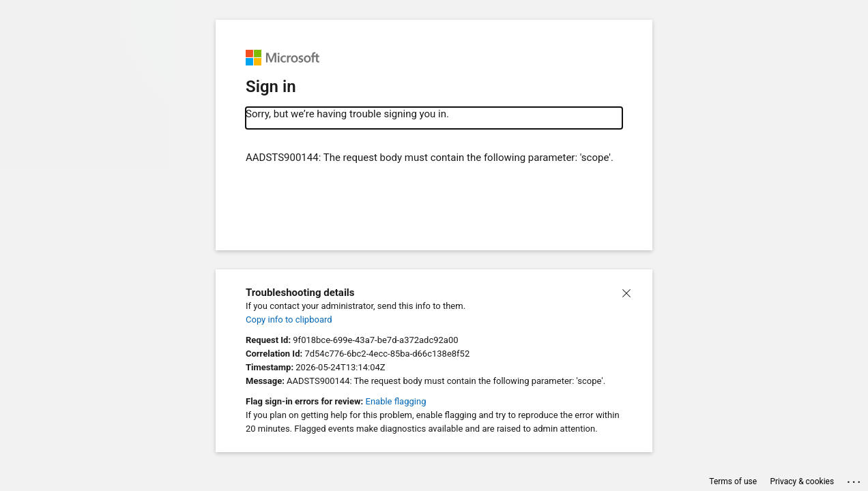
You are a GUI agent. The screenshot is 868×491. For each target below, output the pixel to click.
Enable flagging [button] (396, 401)
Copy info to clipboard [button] (289, 319)
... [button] (855, 479)
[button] (626, 292)
